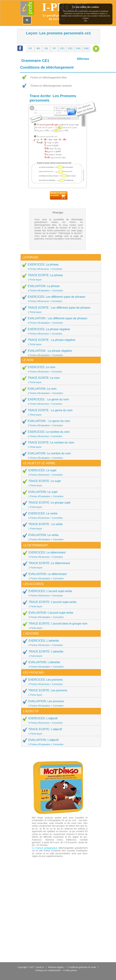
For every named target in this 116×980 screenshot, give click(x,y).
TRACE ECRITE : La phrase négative (60, 342)
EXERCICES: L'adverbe (60, 643)
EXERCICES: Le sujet (60, 472)
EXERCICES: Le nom (60, 369)
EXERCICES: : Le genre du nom (60, 401)
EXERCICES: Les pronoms (60, 682)
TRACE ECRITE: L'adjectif (60, 731)
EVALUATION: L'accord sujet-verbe (60, 615)
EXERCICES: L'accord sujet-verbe (60, 593)
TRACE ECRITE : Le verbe (60, 526)
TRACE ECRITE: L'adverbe (60, 654)
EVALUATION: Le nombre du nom (60, 455)
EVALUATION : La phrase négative (60, 353)
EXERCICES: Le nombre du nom (60, 434)
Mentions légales (55, 967)
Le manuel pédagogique (45, 848)
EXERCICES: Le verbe (60, 515)
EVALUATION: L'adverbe (60, 664)
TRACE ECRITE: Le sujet (60, 483)
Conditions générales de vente (82, 967)
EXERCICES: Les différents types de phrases (60, 299)
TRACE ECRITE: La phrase (60, 277)
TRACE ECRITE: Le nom (60, 380)
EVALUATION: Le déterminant (60, 576)
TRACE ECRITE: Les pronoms (60, 692)
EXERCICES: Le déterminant (60, 555)
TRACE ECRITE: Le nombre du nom (60, 445)
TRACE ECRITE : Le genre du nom (60, 412)
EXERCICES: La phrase (60, 267)
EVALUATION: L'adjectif (60, 742)
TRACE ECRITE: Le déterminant (60, 565)
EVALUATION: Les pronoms (60, 703)
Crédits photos (71, 970)
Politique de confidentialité (48, 970)
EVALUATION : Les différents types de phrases (60, 320)
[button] (30, 49)
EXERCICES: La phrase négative (60, 331)
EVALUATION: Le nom (60, 391)
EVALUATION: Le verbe (60, 537)
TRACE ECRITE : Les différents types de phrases (60, 310)
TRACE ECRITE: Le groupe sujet (60, 505)
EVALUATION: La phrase (60, 288)
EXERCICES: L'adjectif (60, 720)
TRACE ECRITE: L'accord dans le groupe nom (60, 626)
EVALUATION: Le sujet (60, 494)
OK (85, 20)
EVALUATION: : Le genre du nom (60, 423)
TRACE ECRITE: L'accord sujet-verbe (60, 604)
